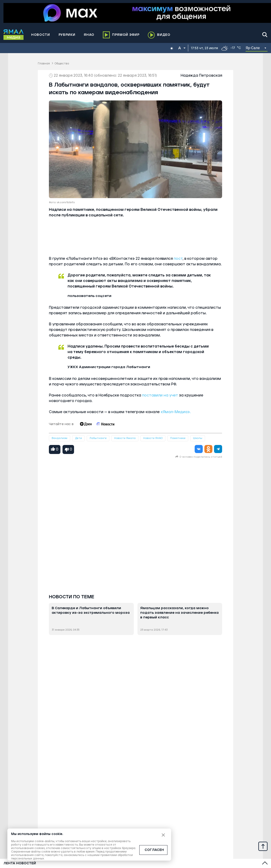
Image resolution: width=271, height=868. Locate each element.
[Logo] (14, 35)
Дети (78, 438)
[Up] (263, 846)
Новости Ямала (125, 438)
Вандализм (60, 438)
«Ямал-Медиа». (175, 412)
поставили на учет (161, 395)
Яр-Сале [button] (253, 48)
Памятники (178, 438)
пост (178, 259)
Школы (198, 438)
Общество (62, 64)
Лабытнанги (98, 438)
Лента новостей (20, 863)
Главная (44, 64)
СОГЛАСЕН (154, 850)
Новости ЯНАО (153, 438)
